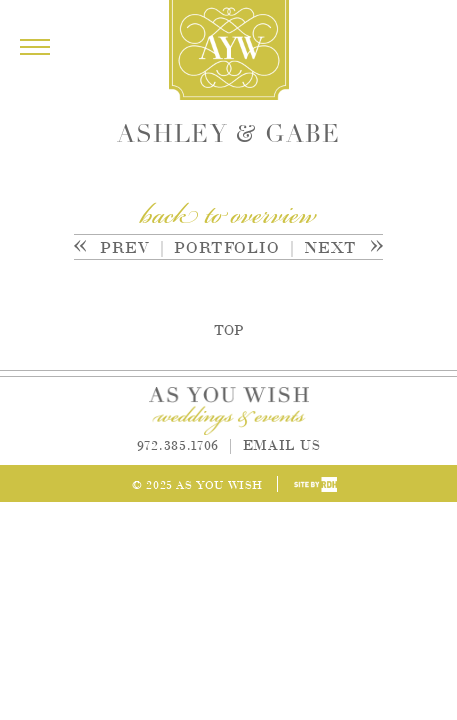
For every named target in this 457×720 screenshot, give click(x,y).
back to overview (228, 217)
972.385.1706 (178, 444)
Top (228, 329)
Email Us (282, 444)
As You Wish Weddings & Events (229, 50)
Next (332, 246)
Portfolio (226, 246)
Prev (119, 246)
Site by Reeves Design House (315, 484)
